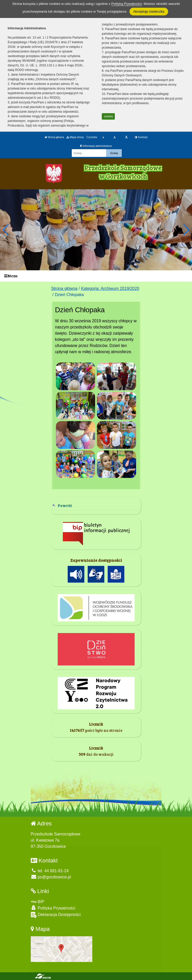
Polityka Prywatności (53, 908)
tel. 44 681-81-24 (50, 871)
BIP (38, 902)
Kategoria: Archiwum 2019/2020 (110, 288)
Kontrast (141, 137)
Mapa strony (75, 137)
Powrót (65, 505)
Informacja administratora (96, 146)
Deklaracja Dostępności (56, 915)
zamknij (108, 116)
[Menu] (96, 276)
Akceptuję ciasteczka (149, 11)
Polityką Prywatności (127, 4)
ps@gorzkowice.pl (51, 877)
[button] (186, 230)
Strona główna (54, 137)
